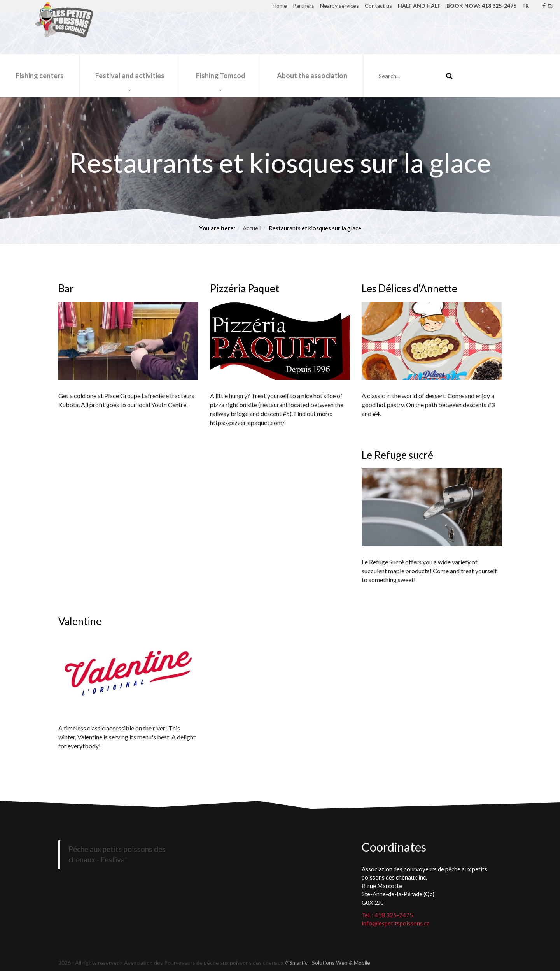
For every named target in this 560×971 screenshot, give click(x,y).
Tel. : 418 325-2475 (387, 915)
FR (526, 6)
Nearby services (339, 6)
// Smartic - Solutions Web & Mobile (327, 963)
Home (280, 6)
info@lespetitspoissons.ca (396, 923)
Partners (304, 6)
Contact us (378, 6)
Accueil (252, 228)
